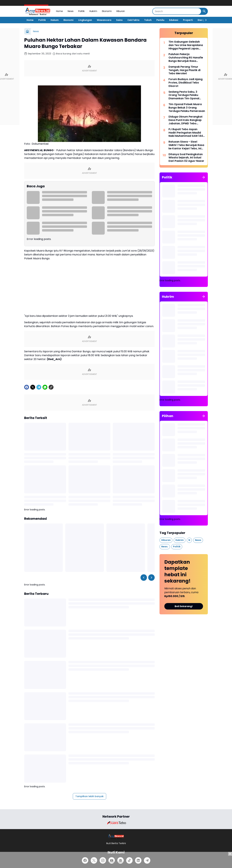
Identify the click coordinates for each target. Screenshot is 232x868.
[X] (33, 387)
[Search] (177, 11)
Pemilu (160, 20)
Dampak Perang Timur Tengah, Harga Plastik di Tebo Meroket (184, 70)
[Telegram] (39, 387)
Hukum (55, 20)
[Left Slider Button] (144, 578)
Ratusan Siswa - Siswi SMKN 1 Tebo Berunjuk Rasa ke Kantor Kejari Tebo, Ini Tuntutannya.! (186, 145)
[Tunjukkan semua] (203, 177)
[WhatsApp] (45, 387)
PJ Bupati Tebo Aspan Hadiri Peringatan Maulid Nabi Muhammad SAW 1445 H (186, 133)
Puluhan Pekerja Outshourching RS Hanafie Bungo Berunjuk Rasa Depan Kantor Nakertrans (186, 58)
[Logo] (116, 837)
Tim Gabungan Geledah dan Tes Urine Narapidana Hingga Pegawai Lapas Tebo (186, 45)
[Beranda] (27, 31)
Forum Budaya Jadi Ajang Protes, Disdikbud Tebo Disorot (186, 83)
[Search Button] (204, 11)
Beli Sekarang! (184, 606)
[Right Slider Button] (205, 20)
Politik (81, 11)
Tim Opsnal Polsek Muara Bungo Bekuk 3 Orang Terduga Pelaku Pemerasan (187, 108)
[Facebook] (27, 387)
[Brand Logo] (116, 823)
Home (59, 11)
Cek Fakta (133, 20)
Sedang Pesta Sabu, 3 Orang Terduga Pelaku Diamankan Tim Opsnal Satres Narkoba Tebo (184, 95)
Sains (119, 20)
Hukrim (93, 11)
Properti (188, 20)
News (71, 11)
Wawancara (104, 20)
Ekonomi (107, 11)
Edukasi (174, 20)
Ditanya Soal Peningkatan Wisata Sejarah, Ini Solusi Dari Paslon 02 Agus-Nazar (186, 158)
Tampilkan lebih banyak (89, 796)
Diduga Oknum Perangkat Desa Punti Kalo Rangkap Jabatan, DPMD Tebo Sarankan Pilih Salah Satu (186, 120)
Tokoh (148, 20)
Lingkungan (85, 20)
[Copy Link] (51, 387)
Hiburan (121, 11)
